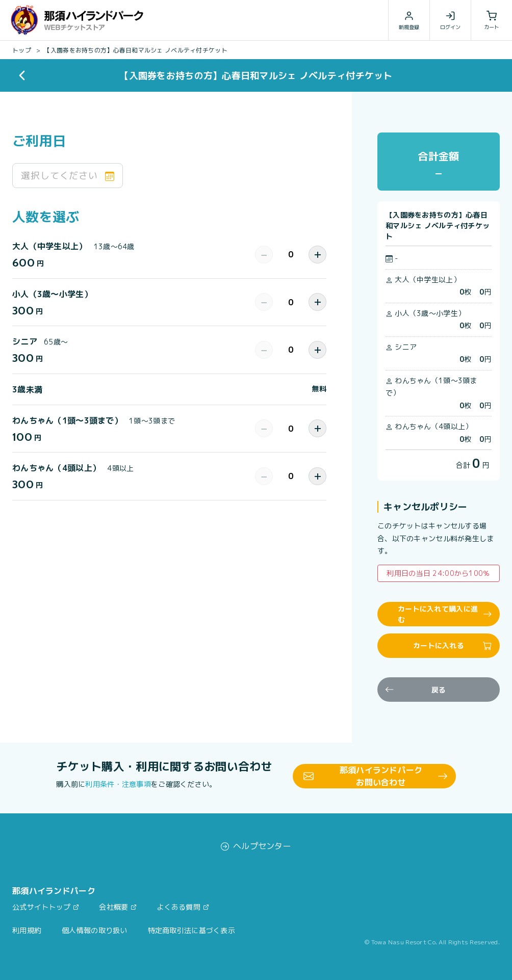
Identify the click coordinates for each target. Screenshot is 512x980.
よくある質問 (178, 907)
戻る (415, 690)
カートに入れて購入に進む (445, 614)
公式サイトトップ (41, 907)
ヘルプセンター (256, 846)
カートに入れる (452, 645)
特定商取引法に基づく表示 (191, 930)
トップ (22, 50)
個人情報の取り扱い (95, 930)
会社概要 (113, 907)
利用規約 (27, 930)
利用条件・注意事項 (118, 784)
